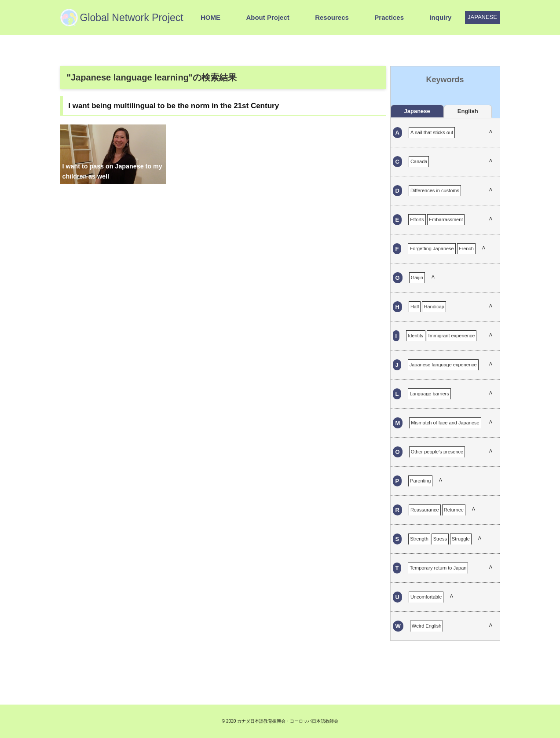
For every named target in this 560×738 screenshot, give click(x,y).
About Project (267, 17)
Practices (389, 17)
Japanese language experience (443, 365)
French (466, 248)
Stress (440, 539)
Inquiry (440, 17)
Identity (415, 336)
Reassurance (425, 510)
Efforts (417, 219)
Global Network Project (132, 18)
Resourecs (332, 17)
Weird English (427, 626)
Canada (419, 161)
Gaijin (417, 278)
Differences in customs (435, 190)
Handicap (434, 307)
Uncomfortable (426, 597)
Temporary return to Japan (438, 568)
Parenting (420, 481)
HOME (210, 17)
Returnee (454, 510)
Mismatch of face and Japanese (445, 423)
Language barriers (429, 394)
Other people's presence (437, 452)
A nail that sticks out (432, 132)
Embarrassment (446, 219)
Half (415, 307)
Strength (419, 539)
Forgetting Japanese (432, 248)
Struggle (461, 539)
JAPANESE (482, 17)
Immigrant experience (452, 336)
